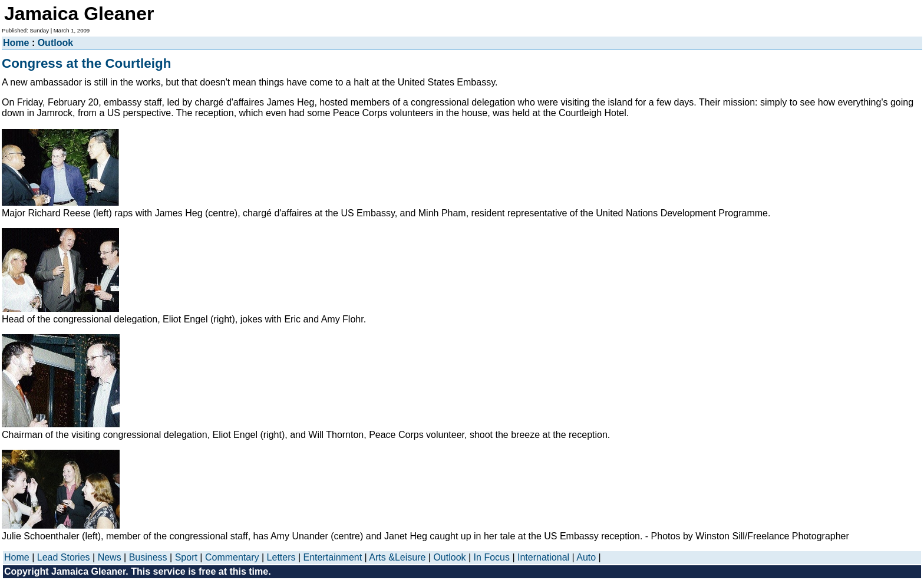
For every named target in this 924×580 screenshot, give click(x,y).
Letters (281, 557)
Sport (186, 557)
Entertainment (333, 557)
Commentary (232, 557)
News (110, 557)
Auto (586, 557)
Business (148, 557)
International (543, 557)
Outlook (55, 43)
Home (16, 43)
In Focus (492, 557)
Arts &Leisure (397, 557)
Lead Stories (64, 557)
